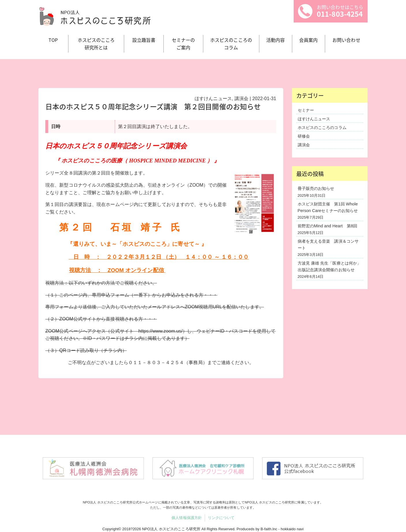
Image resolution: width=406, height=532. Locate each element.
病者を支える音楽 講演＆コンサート (328, 245)
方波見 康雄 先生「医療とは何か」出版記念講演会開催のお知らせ (329, 266)
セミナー (306, 110)
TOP (53, 40)
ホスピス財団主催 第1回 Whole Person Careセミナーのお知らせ (328, 207)
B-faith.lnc (269, 529)
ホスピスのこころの (231, 44)
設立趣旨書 (144, 40)
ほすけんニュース (213, 99)
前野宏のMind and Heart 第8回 (328, 226)
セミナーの (183, 44)
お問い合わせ (346, 40)
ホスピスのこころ (96, 44)
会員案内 (308, 40)
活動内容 (275, 40)
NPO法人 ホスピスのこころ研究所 (171, 529)
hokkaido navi (292, 529)
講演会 (241, 99)
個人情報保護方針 (187, 518)
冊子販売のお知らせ (316, 188)
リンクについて (221, 518)
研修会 (304, 136)
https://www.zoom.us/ (160, 331)
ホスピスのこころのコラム (322, 128)
